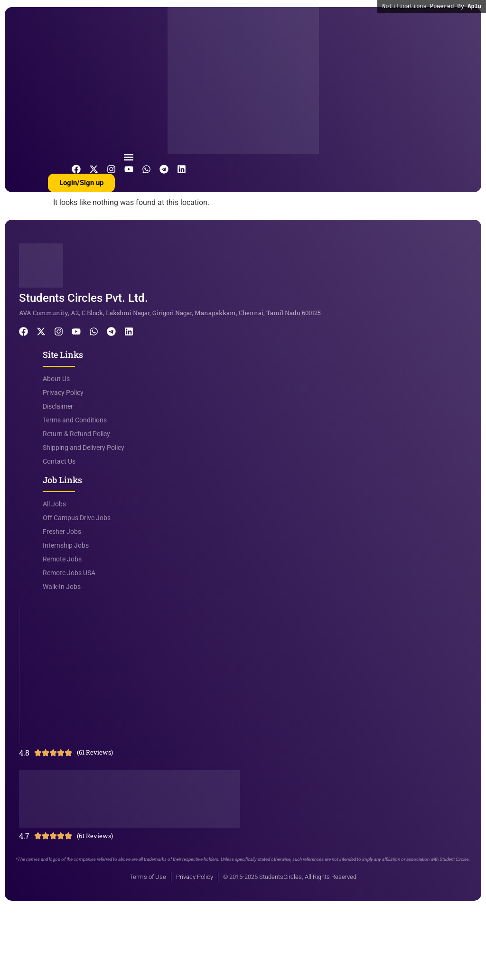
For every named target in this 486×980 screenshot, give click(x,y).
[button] (129, 157)
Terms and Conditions (75, 420)
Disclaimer (58, 406)
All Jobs (54, 504)
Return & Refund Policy (76, 434)
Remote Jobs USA (69, 573)
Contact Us (59, 461)
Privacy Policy (63, 392)
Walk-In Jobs (62, 587)
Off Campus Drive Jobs (77, 518)
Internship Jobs (66, 545)
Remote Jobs (62, 559)
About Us (56, 379)
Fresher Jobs (62, 532)
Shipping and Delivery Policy (84, 448)
